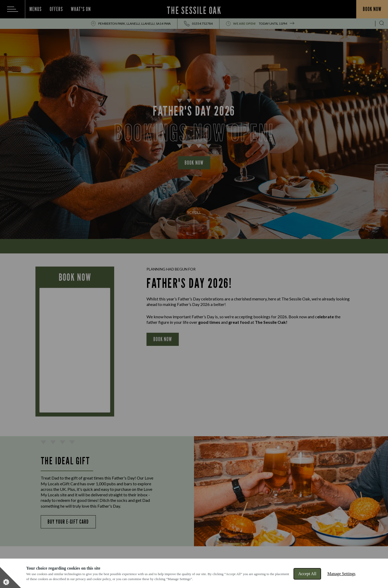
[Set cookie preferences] (11, 577)
